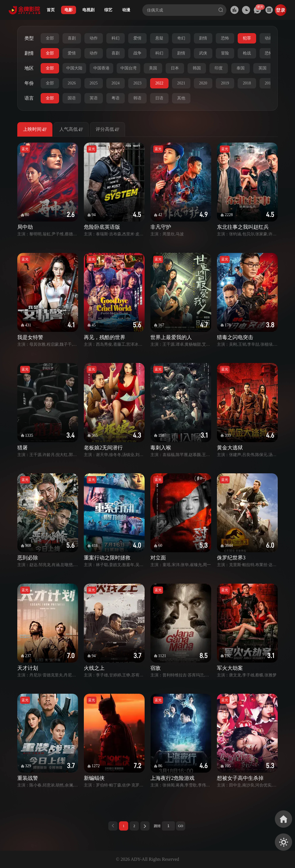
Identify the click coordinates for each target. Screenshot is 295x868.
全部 (50, 38)
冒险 (225, 53)
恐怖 (225, 38)
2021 (181, 83)
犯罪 (247, 38)
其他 (181, 98)
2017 (269, 83)
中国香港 (101, 68)
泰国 (241, 68)
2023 (137, 83)
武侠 (203, 53)
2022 (159, 83)
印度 (219, 68)
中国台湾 (128, 68)
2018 (247, 83)
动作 (94, 38)
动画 (269, 38)
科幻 (116, 38)
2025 (94, 83)
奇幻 (181, 38)
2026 (72, 83)
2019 (225, 83)
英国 (262, 68)
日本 (175, 68)
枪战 (247, 53)
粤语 (116, 98)
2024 (116, 83)
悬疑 (159, 38)
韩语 (137, 98)
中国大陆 (74, 68)
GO (180, 826)
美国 (153, 68)
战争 (137, 53)
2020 (203, 83)
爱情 (137, 38)
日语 (159, 98)
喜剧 (72, 38)
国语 (72, 98)
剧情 (203, 38)
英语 (94, 98)
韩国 (197, 68)
